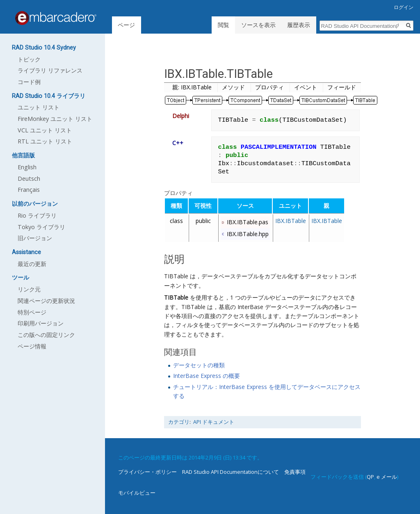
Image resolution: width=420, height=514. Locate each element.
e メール (387, 477)
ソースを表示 (258, 25)
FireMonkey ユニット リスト (55, 119)
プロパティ (269, 87)
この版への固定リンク (46, 335)
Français (29, 190)
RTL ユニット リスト (45, 141)
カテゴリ (179, 422)
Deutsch (29, 179)
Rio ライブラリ (37, 215)
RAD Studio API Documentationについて (231, 472)
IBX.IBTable (291, 221)
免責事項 (295, 472)
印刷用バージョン (41, 323)
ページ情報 (32, 346)
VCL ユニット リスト (45, 130)
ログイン (404, 7)
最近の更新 (32, 264)
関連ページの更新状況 (46, 301)
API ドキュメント (214, 422)
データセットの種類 (199, 365)
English (27, 167)
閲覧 (224, 25)
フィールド (342, 87)
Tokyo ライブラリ (41, 227)
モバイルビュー (137, 493)
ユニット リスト (39, 107)
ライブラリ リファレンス (50, 70)
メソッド (233, 87)
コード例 (29, 82)
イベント (306, 87)
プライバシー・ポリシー (147, 472)
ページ (126, 25)
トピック (29, 59)
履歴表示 (299, 25)
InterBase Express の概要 (207, 376)
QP (370, 477)
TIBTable (176, 297)
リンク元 (29, 289)
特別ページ (32, 312)
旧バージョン (35, 238)
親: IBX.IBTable (192, 87)
